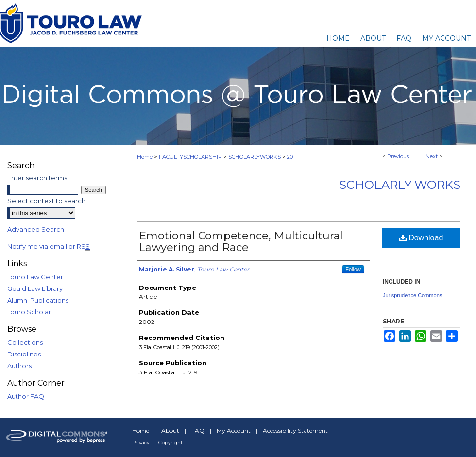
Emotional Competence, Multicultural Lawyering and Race (241, 242)
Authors (19, 366)
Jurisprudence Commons (412, 295)
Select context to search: (47, 201)
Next (432, 156)
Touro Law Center (35, 277)
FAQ (198, 431)
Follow (353, 269)
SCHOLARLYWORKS (255, 157)
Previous (398, 156)
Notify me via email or (49, 246)
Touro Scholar (29, 312)
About (170, 431)
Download (421, 238)
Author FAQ (26, 396)
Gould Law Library (35, 288)
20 (290, 157)
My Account (234, 431)
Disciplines (24, 354)
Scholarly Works (400, 185)
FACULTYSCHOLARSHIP (190, 157)
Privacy (141, 443)
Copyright (170, 443)
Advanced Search (36, 229)
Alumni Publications (38, 300)
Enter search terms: (38, 178)
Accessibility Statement (295, 431)
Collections (25, 342)
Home (145, 157)
